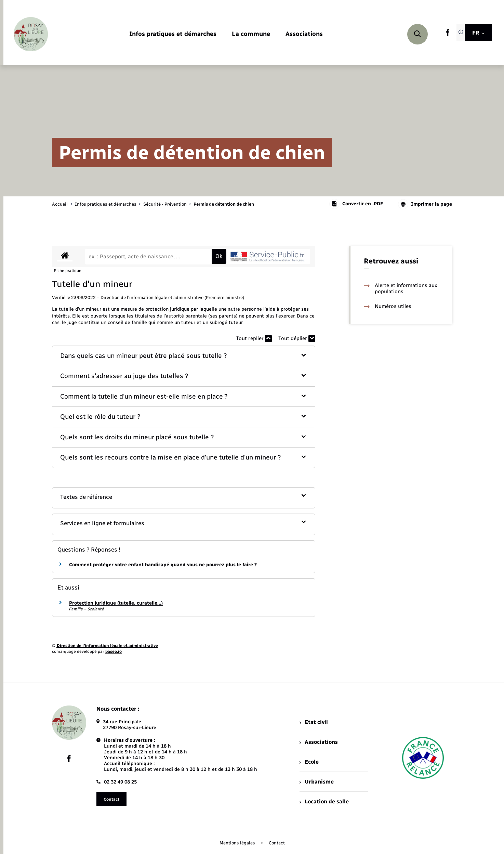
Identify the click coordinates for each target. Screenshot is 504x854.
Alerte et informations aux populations (401, 288)
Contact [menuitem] (277, 843)
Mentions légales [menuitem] (237, 843)
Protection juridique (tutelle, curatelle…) (116, 603)
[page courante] (224, 204)
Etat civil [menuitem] (314, 722)
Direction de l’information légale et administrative (107, 646)
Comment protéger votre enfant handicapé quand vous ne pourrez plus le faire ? (163, 565)
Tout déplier (297, 339)
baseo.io (114, 651)
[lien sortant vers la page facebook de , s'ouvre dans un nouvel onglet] (448, 35)
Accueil (60, 204)
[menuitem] (173, 34)
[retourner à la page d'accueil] (31, 34)
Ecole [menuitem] (309, 762)
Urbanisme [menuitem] (317, 782)
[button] (184, 356)
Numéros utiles (388, 306)
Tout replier (254, 339)
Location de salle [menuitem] (324, 801)
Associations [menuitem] (319, 742)
